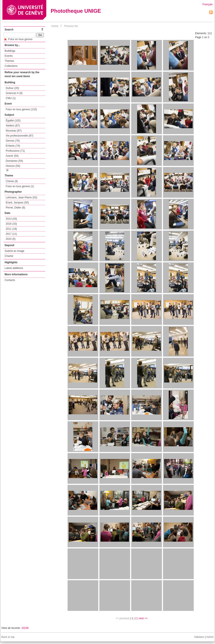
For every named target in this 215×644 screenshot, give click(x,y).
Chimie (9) (12, 181)
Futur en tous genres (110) (21, 109)
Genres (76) (13, 141)
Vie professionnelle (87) (20, 136)
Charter (9, 256)
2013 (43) (11, 219)
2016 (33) (11, 224)
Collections (11, 66)
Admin (210, 637)
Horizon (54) (13, 166)
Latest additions (14, 268)
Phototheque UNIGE (76, 11)
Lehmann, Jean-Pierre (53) (21, 197)
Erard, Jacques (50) (17, 203)
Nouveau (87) (14, 131)
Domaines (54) (14, 161)
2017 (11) (11, 234)
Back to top (8, 637)
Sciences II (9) (14, 93)
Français (208, 4)
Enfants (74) (13, 146)
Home (55, 26)
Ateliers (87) (13, 126)
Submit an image (14, 251)
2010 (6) (11, 239)
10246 (25, 628)
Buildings (10, 51)
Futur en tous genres (18, 39)
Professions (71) (15, 151)
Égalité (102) (13, 121)
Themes (9, 61)
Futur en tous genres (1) (20, 186)
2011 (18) (11, 229)
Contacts (10, 280)
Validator (199, 637)
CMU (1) (11, 98)
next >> (143, 618)
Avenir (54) (12, 156)
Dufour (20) (12, 88)
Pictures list (71, 26)
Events (9, 56)
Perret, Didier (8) (15, 208)
